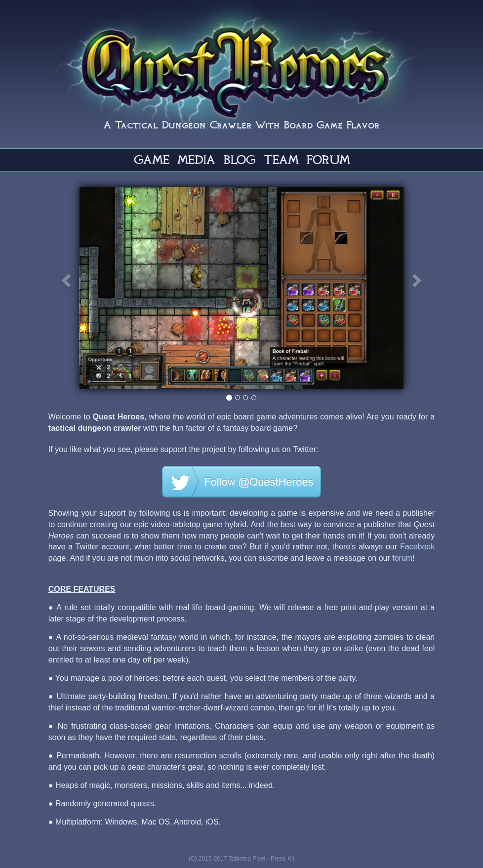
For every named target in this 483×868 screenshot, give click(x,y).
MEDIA (196, 160)
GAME (151, 160)
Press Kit (282, 859)
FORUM (328, 160)
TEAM (281, 160)
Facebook (417, 547)
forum (402, 558)
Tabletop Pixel (247, 859)
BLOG (239, 160)
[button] (109, 288)
